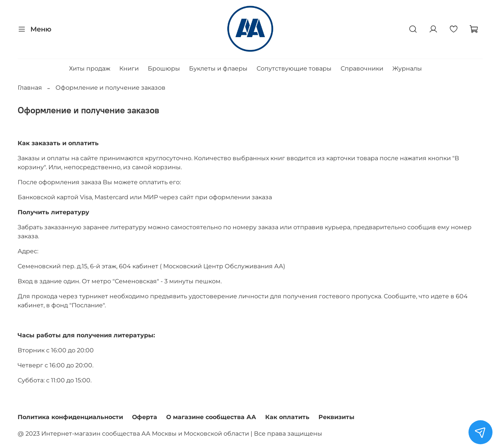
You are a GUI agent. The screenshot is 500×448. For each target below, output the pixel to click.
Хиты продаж (90, 68)
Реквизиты (336, 417)
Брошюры (164, 68)
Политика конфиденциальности (70, 417)
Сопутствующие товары (294, 68)
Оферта (145, 417)
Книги (129, 68)
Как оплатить (287, 417)
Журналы (407, 68)
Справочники (362, 68)
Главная (30, 88)
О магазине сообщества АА (211, 417)
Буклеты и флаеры (218, 68)
